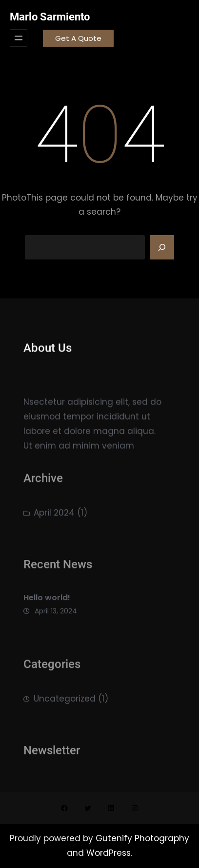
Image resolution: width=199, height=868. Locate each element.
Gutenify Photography (142, 838)
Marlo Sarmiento (50, 17)
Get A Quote (78, 38)
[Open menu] (19, 38)
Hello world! (47, 601)
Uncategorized (65, 701)
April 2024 (54, 515)
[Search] (162, 247)
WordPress (109, 853)
